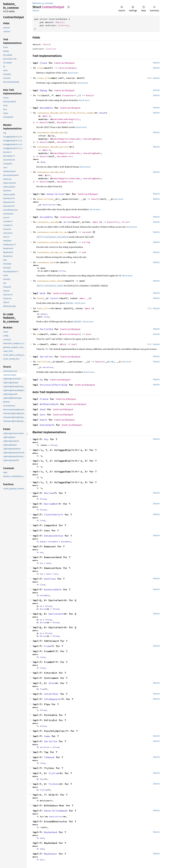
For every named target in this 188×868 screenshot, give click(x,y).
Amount (59, 22)
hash (40, 298)
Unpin (43, 420)
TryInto (54, 784)
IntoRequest (52, 699)
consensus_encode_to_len (52, 252)
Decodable (46, 108)
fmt (39, 95)
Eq (41, 380)
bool (89, 334)
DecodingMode (91, 139)
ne (38, 344)
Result (90, 95)
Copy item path (69, 7)
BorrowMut (51, 504)
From (47, 646)
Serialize (46, 357)
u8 (52, 136)
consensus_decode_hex (50, 172)
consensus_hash (46, 262)
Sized (46, 317)
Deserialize (55, 194)
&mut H (89, 308)
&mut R (46, 150)
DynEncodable (53, 589)
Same (47, 736)
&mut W (97, 222)
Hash (43, 293)
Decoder (76, 139)
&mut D (46, 116)
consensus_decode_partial (53, 147)
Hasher (54, 298)
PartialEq (46, 329)
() (118, 222)
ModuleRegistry (61, 139)
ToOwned (49, 757)
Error (119, 199)
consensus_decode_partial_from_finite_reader (66, 113)
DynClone (50, 579)
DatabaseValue (54, 536)
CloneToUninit (54, 515)
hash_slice (44, 308)
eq (38, 334)
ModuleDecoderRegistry (66, 119)
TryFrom (54, 773)
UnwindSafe (47, 425)
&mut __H (85, 298)
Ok (113, 362)
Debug (43, 90)
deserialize (44, 199)
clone (40, 68)
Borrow (48, 493)
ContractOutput (65, 63)
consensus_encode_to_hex (52, 242)
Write (67, 222)
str (48, 175)
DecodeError (64, 122)
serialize (43, 362)
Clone (43, 63)
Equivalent (56, 614)
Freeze (44, 399)
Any (46, 439)
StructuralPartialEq (54, 385)
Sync (43, 415)
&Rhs (62, 344)
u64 (84, 252)
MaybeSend (51, 832)
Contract (63, 25)
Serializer (48, 367)
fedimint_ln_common (43, 3)
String (86, 242)
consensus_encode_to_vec (52, 232)
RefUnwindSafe (49, 404)
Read (102, 113)
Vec (84, 232)
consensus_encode (48, 222)
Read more (73, 73)
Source (36, 11)
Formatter (68, 95)
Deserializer (49, 205)
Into (51, 683)
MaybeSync (51, 854)
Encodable (46, 217)
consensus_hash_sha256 (51, 281)
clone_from (44, 78)
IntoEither (51, 694)
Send (43, 409)
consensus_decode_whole (52, 132)
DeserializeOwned (56, 811)
